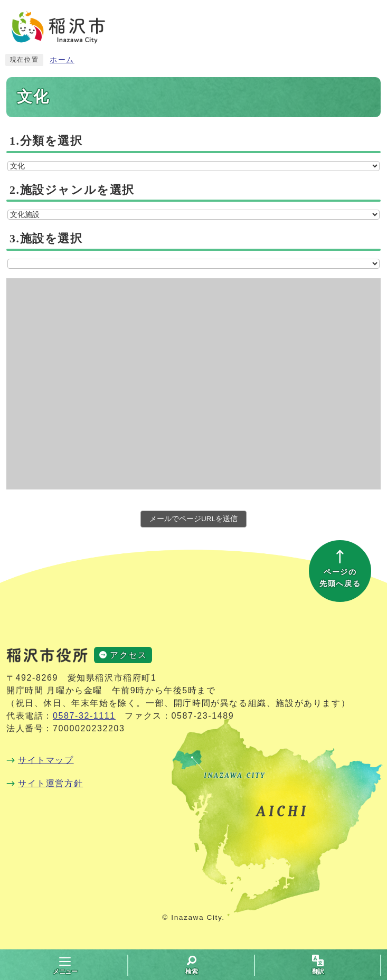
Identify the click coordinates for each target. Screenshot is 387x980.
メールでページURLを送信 (193, 519)
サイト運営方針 (50, 783)
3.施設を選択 (46, 239)
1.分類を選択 (46, 141)
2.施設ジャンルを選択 (72, 190)
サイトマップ (46, 760)
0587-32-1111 (84, 716)
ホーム (62, 60)
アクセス (128, 655)
